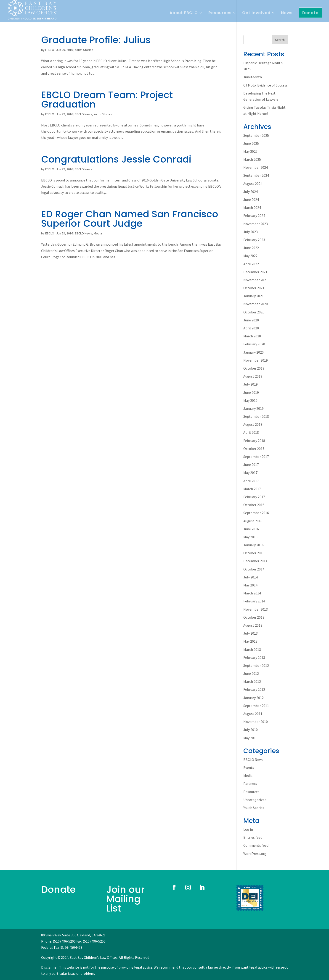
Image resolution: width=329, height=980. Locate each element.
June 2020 (251, 320)
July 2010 (251, 730)
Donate (310, 13)
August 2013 (253, 625)
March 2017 (252, 489)
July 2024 (251, 192)
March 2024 (252, 208)
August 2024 (253, 184)
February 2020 (254, 344)
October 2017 (254, 449)
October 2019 (254, 368)
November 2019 (256, 360)
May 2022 (250, 256)
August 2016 (253, 521)
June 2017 (251, 465)
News (287, 13)
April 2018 (251, 432)
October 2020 (254, 312)
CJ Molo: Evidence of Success (265, 85)
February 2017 (254, 497)
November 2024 (256, 167)
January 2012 (253, 698)
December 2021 (255, 272)
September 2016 (256, 513)
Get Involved (256, 13)
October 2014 (254, 569)
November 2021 (256, 280)
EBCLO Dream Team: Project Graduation (107, 100)
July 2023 (251, 232)
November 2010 (256, 722)
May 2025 (250, 151)
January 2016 (253, 545)
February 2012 (254, 689)
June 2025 (251, 143)
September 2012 (256, 665)
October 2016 (254, 505)
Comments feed (256, 845)
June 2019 (251, 392)
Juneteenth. (253, 77)
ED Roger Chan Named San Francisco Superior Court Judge (130, 219)
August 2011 (253, 714)
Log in (248, 829)
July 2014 (251, 577)
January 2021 (253, 296)
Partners (250, 783)
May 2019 (250, 400)
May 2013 (250, 641)
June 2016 (251, 529)
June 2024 (251, 200)
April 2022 (251, 264)
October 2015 (254, 553)
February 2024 (254, 215)
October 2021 (254, 288)
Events (249, 767)
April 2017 (251, 481)
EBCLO (50, 50)
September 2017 (256, 457)
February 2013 (254, 657)
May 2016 (250, 537)
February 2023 (254, 240)
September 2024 (256, 175)
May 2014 (250, 585)
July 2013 (251, 633)
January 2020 (253, 352)
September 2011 (256, 706)
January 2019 (253, 408)
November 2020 (256, 304)
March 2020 (252, 336)
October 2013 (254, 617)
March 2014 (252, 593)
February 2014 (254, 601)
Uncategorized (255, 800)
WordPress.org (255, 854)
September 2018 (256, 416)
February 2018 (254, 441)
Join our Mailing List (125, 899)
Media (98, 233)
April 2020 (251, 328)
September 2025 (256, 135)
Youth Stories (84, 50)
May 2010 (250, 738)
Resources (220, 13)
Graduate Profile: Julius (96, 40)
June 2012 (251, 673)
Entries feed (253, 837)
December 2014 (255, 561)
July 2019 (251, 384)
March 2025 (252, 159)
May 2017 (250, 473)
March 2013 (252, 649)
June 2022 (251, 248)
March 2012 (252, 681)
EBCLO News (84, 114)
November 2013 (256, 609)
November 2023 (256, 224)
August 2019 (253, 376)
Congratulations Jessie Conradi (116, 159)
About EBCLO (184, 13)
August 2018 (253, 424)
